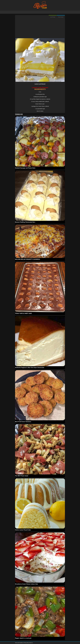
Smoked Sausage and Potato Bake (25, 168)
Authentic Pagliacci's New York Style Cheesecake (30, 367)
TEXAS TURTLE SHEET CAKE (23, 313)
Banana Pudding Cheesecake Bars (25, 222)
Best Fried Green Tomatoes (23, 422)
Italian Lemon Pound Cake (23, 530)
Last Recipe (53, 17)
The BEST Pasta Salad (22, 476)
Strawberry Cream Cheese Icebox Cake (27, 584)
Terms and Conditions (19, 643)
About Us (31, 643)
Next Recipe (61, 17)
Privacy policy (26, 643)
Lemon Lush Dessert (40, 84)
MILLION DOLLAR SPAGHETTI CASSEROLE (28, 259)
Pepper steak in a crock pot (23, 638)
